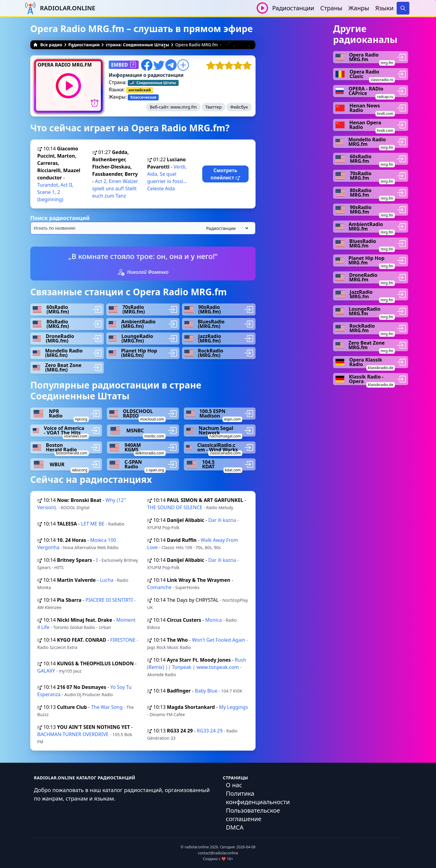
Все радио (48, 45)
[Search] (403, 8)
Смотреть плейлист (225, 174)
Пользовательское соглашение (253, 815)
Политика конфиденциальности (258, 798)
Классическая (143, 97)
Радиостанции (293, 8)
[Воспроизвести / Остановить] (262, 8)
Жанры (359, 8)
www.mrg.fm (184, 107)
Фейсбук (239, 107)
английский (140, 90)
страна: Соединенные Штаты (137, 45)
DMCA (235, 827)
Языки (384, 8)
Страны (331, 8)
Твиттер (213, 107)
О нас (234, 785)
